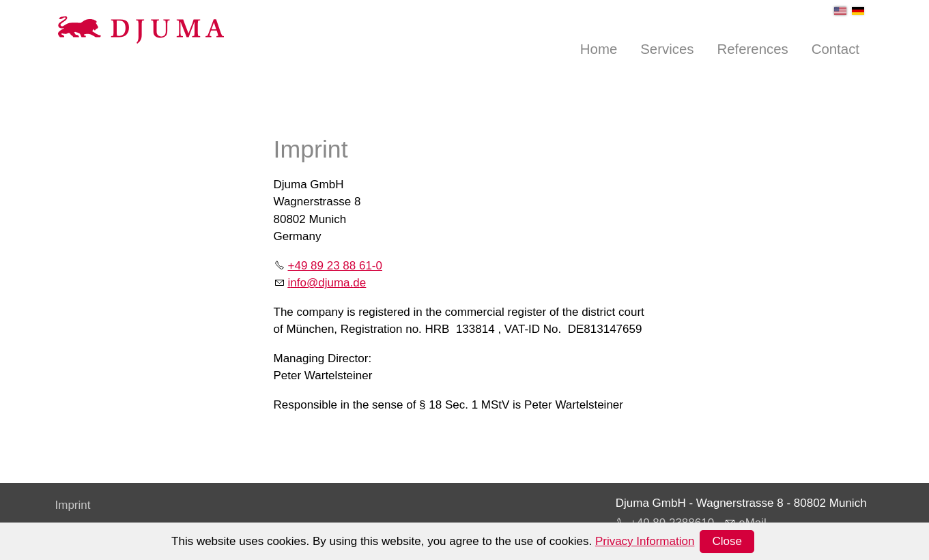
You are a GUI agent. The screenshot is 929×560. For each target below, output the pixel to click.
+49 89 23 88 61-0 (335, 266)
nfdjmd (327, 283)
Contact (835, 49)
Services (667, 49)
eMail (753, 523)
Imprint (73, 505)
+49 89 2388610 (672, 523)
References (752, 49)
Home (599, 49)
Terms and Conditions (111, 549)
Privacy (74, 527)
